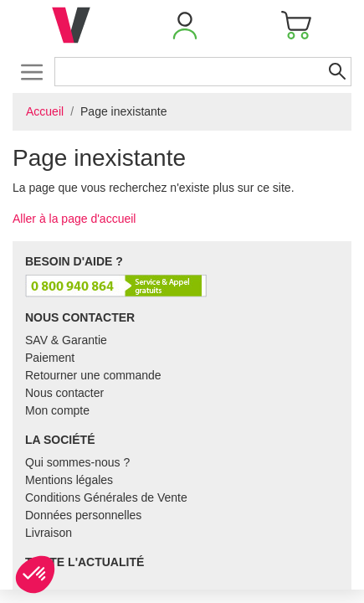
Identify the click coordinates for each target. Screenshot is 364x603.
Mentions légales (69, 480)
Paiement (50, 358)
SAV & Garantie (66, 340)
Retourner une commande (93, 375)
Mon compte (57, 410)
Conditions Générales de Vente (106, 497)
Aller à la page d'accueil (74, 219)
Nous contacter (64, 393)
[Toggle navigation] (31, 72)
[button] (185, 25)
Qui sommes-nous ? (77, 462)
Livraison (49, 533)
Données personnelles (83, 515)
